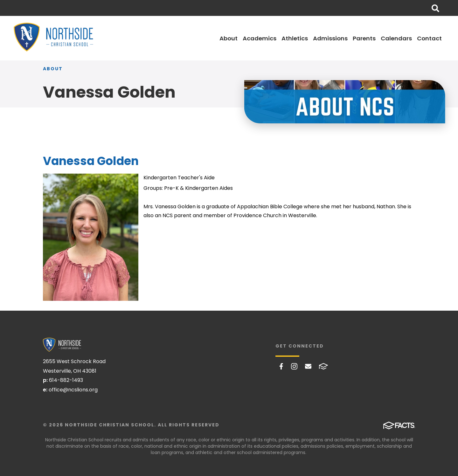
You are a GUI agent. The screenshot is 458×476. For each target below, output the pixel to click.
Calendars (396, 38)
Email (308, 366)
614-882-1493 (66, 380)
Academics (260, 38)
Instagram (294, 366)
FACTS (323, 366)
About (229, 38)
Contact (429, 38)
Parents (364, 38)
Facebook (281, 366)
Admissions (330, 38)
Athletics (295, 38)
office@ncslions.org (73, 390)
